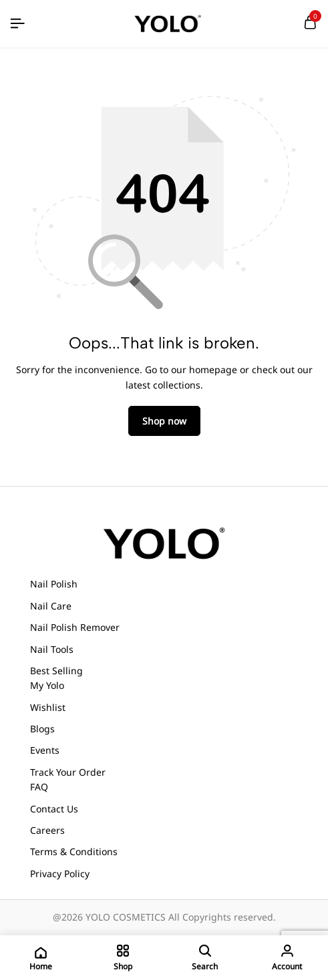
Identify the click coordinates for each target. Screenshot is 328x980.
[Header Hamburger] (17, 24)
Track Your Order (68, 772)
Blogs (42, 729)
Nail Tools (52, 649)
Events (45, 750)
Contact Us (54, 809)
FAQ (39, 787)
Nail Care (51, 606)
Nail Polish (54, 584)
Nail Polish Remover (75, 627)
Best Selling (56, 671)
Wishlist (48, 707)
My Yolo (47, 685)
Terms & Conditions (74, 851)
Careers (47, 830)
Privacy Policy (60, 874)
